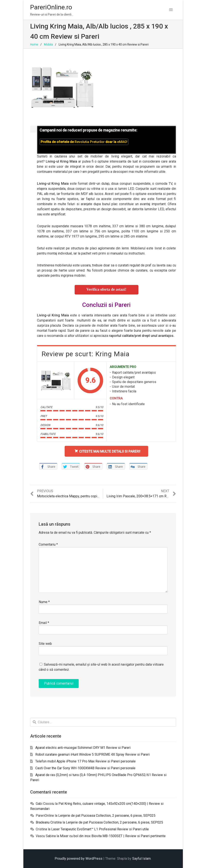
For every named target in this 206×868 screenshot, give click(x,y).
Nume (44, 602)
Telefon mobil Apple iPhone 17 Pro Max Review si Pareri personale (85, 761)
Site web (45, 644)
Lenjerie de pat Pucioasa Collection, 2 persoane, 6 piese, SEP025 (107, 816)
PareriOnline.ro (51, 7)
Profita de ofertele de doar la (84, 142)
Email (44, 623)
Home (34, 44)
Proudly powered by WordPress (79, 859)
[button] (171, 10)
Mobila (48, 44)
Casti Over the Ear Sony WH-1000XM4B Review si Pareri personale (85, 768)
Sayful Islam (141, 859)
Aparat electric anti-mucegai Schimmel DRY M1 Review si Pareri (83, 748)
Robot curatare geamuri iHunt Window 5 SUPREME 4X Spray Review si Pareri (92, 754)
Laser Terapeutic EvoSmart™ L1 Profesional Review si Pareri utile (100, 829)
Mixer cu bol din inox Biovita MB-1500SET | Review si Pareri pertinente (113, 836)
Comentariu (48, 544)
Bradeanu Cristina (49, 822)
